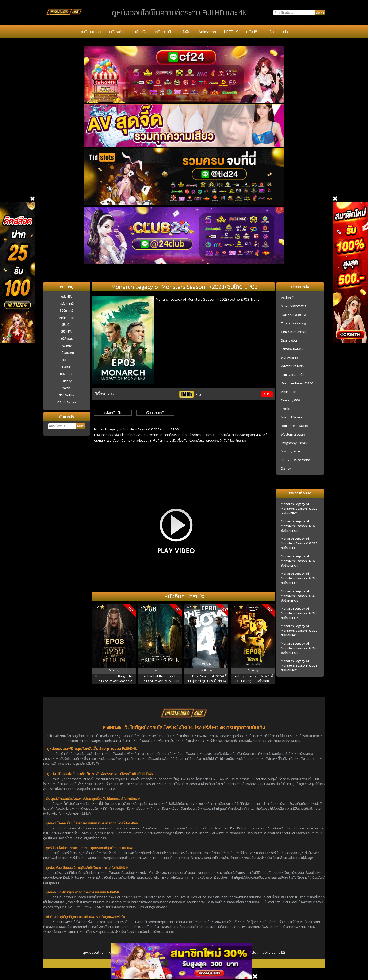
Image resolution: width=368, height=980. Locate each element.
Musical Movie (291, 418)
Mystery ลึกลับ (291, 452)
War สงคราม (289, 358)
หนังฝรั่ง (140, 32)
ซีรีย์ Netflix (67, 395)
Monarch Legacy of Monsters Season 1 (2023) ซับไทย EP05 (300, 578)
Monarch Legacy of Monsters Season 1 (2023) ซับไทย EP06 (300, 596)
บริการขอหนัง (278, 32)
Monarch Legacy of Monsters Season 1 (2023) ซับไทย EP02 (300, 526)
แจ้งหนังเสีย (113, 413)
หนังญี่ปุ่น (67, 367)
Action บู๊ (287, 298)
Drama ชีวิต (289, 341)
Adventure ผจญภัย (295, 366)
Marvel (67, 388)
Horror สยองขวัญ (293, 315)
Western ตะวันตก (293, 435)
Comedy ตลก (291, 400)
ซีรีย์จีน (67, 325)
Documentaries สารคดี (297, 383)
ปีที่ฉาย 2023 (105, 394)
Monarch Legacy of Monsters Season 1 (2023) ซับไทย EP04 (300, 561)
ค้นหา (81, 426)
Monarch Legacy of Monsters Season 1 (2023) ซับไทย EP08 (300, 631)
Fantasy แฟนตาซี (293, 349)
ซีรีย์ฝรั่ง (67, 332)
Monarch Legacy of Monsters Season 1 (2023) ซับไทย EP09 (300, 648)
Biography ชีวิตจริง (295, 443)
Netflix (67, 346)
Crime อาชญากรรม (294, 332)
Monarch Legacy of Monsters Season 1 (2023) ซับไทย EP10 (300, 666)
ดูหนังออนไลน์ (90, 32)
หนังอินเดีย (67, 353)
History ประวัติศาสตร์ (296, 460)
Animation (207, 32)
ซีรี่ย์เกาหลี (67, 311)
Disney (67, 381)
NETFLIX (231, 32)
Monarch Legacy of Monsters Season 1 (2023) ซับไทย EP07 (300, 613)
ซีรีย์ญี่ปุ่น (67, 339)
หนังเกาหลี (163, 32)
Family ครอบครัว (292, 375)
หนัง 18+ (253, 32)
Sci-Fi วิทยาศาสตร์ (294, 306)
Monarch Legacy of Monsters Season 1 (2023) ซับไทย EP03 (300, 543)
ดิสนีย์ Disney (67, 402)
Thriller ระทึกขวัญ (293, 323)
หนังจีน (185, 32)
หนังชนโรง (117, 32)
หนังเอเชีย (67, 374)
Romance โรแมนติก (294, 426)
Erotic (285, 409)
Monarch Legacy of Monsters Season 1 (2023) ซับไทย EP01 (300, 509)
